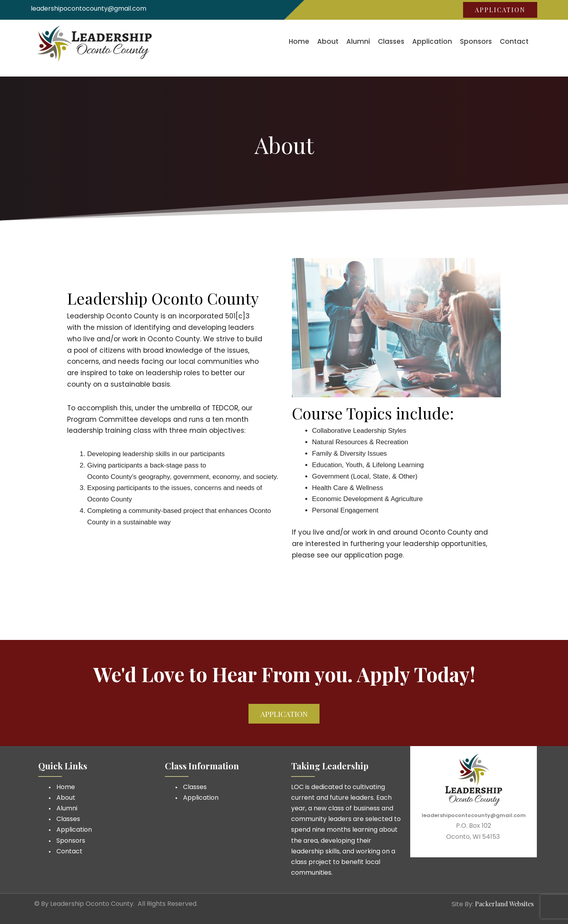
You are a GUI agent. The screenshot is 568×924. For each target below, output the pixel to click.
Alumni (358, 41)
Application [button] (500, 10)
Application (432, 41)
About (328, 41)
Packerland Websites (504, 904)
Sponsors (476, 41)
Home (299, 41)
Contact (514, 41)
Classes (391, 41)
